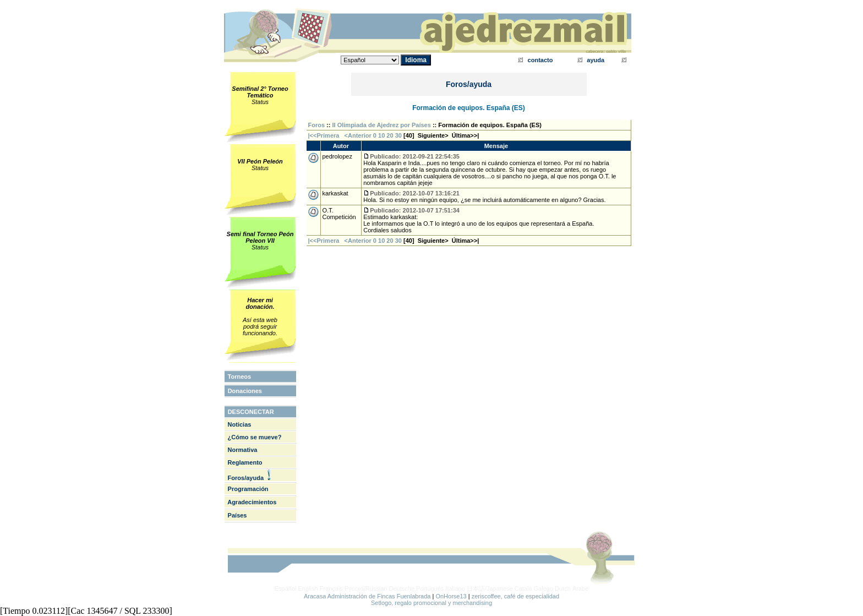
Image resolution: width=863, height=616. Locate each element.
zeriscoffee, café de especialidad (515, 596)
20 (390, 135)
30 (398, 135)
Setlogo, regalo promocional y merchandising (431, 603)
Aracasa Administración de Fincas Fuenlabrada (367, 596)
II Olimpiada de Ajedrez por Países (382, 125)
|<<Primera (324, 135)
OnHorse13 (451, 596)
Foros (317, 125)
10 (381, 135)
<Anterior (357, 135)
